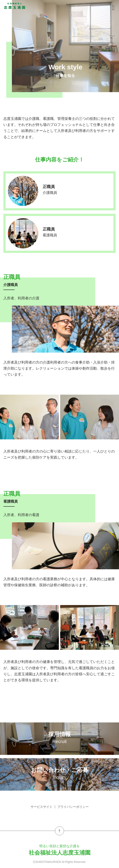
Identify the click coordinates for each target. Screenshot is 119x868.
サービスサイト (42, 807)
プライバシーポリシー (73, 807)
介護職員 (50, 193)
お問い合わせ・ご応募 (59, 773)
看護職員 (50, 235)
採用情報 (59, 737)
